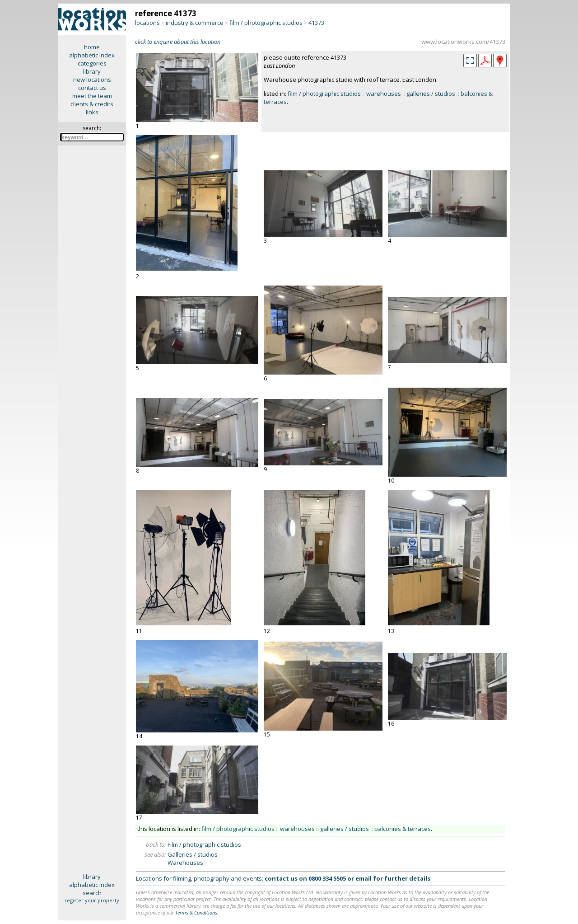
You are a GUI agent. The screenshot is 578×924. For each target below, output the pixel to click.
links (92, 112)
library (92, 71)
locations (147, 23)
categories (92, 63)
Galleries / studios (193, 854)
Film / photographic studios (204, 844)
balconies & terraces (403, 829)
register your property (92, 900)
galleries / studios (431, 94)
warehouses (384, 94)
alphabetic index (92, 55)
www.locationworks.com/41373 (463, 42)
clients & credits (92, 104)
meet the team (92, 96)
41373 (316, 23)
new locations (92, 80)
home (92, 47)
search (92, 893)
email (364, 878)
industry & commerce (195, 23)
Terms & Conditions (196, 912)
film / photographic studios (266, 23)
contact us (92, 88)
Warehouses (185, 863)
